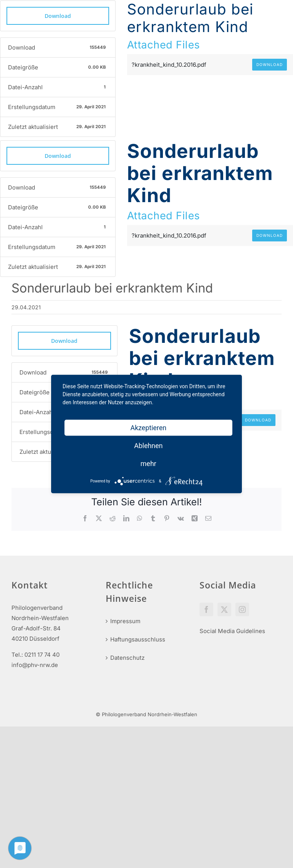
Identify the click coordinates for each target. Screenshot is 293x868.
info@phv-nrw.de (35, 665)
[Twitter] (224, 609)
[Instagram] (242, 609)
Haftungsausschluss (138, 639)
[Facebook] (206, 609)
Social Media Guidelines (232, 631)
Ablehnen (148, 446)
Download (58, 16)
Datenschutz (127, 658)
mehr (148, 464)
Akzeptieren (149, 428)
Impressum (125, 621)
